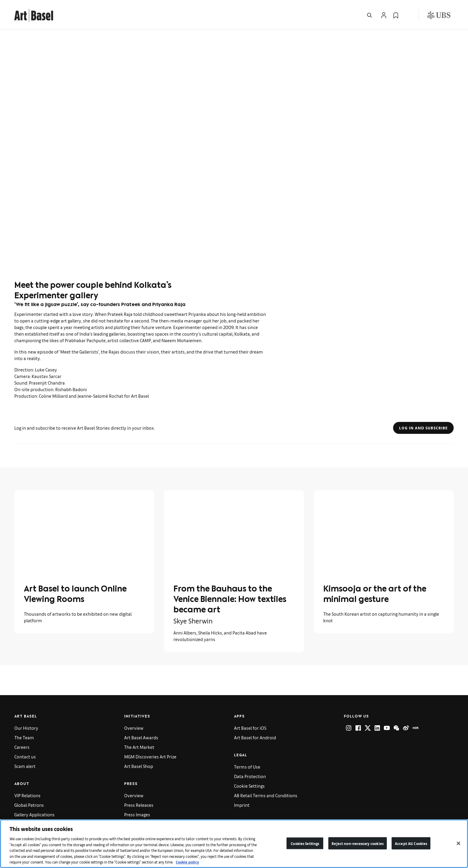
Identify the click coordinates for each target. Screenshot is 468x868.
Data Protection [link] (250, 776)
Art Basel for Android (255, 737)
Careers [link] (22, 747)
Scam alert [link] (25, 766)
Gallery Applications (34, 814)
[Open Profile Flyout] (384, 15)
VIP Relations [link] (27, 795)
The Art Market (139, 747)
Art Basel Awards (141, 737)
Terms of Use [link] (247, 767)
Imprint (242, 805)
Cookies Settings (305, 843)
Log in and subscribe (423, 428)
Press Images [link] (137, 814)
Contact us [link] (25, 756)
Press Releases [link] (139, 805)
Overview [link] (134, 728)
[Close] (458, 843)
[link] (34, 14)
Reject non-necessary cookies (358, 843)
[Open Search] (370, 15)
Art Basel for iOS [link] (250, 728)
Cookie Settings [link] (249, 786)
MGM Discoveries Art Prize (150, 756)
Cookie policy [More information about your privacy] (187, 862)
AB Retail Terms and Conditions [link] (266, 795)
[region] (234, 844)
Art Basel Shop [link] (139, 766)
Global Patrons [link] (29, 805)
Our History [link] (26, 728)
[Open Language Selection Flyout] (408, 15)
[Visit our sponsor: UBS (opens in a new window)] (439, 15)
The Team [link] (24, 737)
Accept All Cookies (411, 843)
